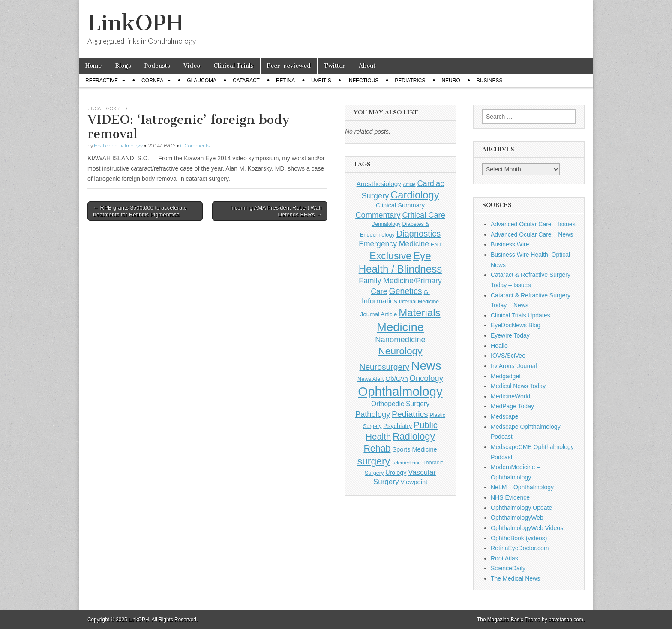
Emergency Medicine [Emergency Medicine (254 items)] (394, 244)
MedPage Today (512, 406)
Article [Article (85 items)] (409, 184)
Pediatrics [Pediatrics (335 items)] (410, 414)
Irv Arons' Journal (514, 366)
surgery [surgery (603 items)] (374, 461)
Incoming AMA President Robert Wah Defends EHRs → (276, 211)
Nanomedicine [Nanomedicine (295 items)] (400, 340)
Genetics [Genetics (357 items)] (405, 291)
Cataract (246, 81)
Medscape (505, 416)
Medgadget (506, 376)
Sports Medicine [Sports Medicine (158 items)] (414, 449)
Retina (285, 81)
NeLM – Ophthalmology (522, 487)
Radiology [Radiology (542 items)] (414, 436)
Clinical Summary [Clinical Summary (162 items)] (400, 205)
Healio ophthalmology (118, 145)
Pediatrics (410, 81)
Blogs (123, 66)
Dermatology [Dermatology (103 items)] (386, 224)
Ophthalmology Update (521, 508)
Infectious (363, 81)
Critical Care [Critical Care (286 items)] (423, 215)
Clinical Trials (234, 66)
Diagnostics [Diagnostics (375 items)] (418, 234)
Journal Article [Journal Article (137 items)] (378, 314)
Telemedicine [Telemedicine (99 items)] (406, 463)
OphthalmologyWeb (517, 518)
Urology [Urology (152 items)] (396, 473)
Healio (499, 346)
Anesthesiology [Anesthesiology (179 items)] (379, 184)
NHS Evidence (510, 497)
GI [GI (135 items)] (426, 292)
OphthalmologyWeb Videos (527, 528)
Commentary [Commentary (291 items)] (378, 215)
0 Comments (195, 145)
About (367, 66)
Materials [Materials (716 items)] (419, 313)
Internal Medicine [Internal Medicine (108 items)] (419, 302)
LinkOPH (135, 23)
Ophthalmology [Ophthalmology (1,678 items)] (400, 391)
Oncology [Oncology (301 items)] (426, 378)
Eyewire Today (510, 335)
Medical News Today (518, 386)
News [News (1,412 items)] (426, 365)
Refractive (102, 81)
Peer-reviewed (289, 66)
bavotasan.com (566, 620)
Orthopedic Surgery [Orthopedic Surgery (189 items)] (400, 404)
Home (93, 66)
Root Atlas (504, 558)
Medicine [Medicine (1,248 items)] (400, 327)
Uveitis (321, 81)
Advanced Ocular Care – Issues (533, 224)
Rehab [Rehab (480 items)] (377, 449)
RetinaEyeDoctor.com (520, 548)
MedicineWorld (510, 396)
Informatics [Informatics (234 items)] (379, 301)
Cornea (152, 81)
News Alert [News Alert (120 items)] (370, 379)
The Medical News (515, 578)
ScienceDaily (508, 568)
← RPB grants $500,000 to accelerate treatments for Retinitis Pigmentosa (140, 211)
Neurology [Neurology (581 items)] (400, 351)
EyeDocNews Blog (516, 325)
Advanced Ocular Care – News (532, 234)
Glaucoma (202, 81)
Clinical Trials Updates (520, 315)
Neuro (451, 81)
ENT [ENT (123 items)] (436, 244)
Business (490, 81)
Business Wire (510, 244)
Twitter (335, 66)
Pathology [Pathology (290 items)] (373, 414)
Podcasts (157, 66)
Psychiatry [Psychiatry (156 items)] (397, 426)
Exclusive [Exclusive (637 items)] (390, 256)
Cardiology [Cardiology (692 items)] (415, 195)
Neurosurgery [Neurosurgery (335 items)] (384, 367)
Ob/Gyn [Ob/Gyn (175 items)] (397, 379)
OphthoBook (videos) (519, 538)
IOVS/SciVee (508, 356)
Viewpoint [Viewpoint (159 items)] (414, 482)
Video (192, 66)
